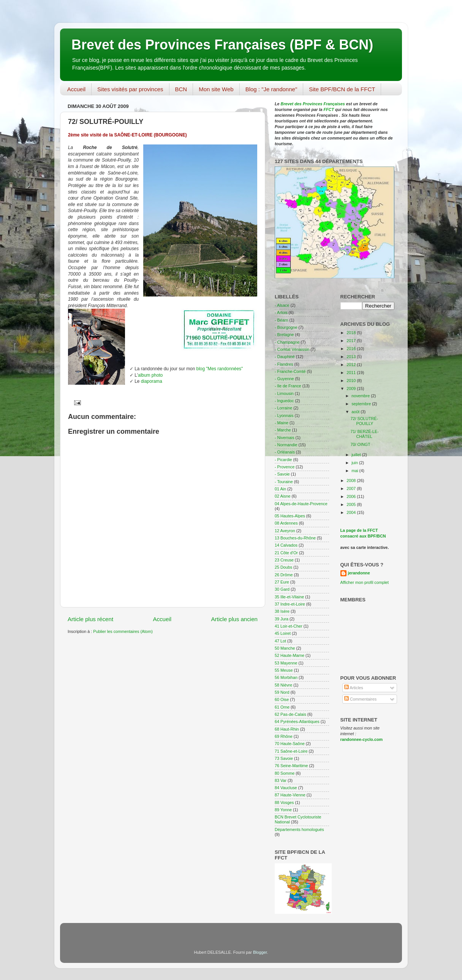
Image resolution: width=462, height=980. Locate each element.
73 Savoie (284, 758)
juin (355, 463)
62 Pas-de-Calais (290, 714)
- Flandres (284, 364)
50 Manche (285, 648)
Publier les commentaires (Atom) (123, 631)
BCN (181, 89)
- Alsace (282, 305)
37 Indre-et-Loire (290, 604)
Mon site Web (216, 89)
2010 (352, 381)
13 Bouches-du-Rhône (295, 538)
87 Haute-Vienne (290, 795)
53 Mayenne (286, 663)
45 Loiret (283, 633)
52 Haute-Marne (290, 655)
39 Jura (282, 619)
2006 (352, 496)
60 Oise (282, 699)
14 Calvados (286, 545)
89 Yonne (283, 810)
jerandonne (359, 573)
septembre (362, 404)
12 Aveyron (285, 531)
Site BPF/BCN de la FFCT (342, 89)
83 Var (281, 780)
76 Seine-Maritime (291, 766)
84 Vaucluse (286, 788)
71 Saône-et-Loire (291, 751)
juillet (357, 455)
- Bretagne (284, 335)
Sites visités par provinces (130, 89)
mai (355, 471)
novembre (361, 396)
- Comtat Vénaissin (292, 349)
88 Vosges (284, 802)
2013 (352, 357)
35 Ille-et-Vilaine (289, 597)
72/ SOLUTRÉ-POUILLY (364, 421)
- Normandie (286, 445)
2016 (352, 349)
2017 (352, 341)
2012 (352, 365)
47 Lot (280, 641)
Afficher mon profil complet (365, 582)
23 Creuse (284, 560)
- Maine (282, 423)
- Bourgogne (286, 327)
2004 (352, 512)
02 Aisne (282, 496)
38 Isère (282, 611)
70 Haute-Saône (290, 744)
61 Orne (282, 707)
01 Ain (280, 489)
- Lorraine (283, 408)
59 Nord (282, 692)
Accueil (76, 89)
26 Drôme (284, 575)
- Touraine (284, 482)
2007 (352, 488)
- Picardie (283, 460)
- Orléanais (285, 452)
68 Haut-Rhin (287, 729)
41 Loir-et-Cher (289, 626)
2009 (352, 389)
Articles (354, 688)
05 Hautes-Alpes (290, 516)
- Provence (285, 467)
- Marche (283, 430)
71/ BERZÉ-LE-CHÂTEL (364, 434)
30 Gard (282, 589)
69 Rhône (284, 736)
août (356, 412)
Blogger (260, 952)
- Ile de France (288, 386)
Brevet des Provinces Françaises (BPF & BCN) (222, 45)
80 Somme (285, 773)
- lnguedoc (284, 401)
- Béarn (281, 320)
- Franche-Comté (290, 371)
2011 (352, 373)
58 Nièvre (283, 685)
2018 (352, 333)
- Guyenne (284, 379)
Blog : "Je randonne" (271, 89)
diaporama (152, 381)
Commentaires (360, 699)
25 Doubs (283, 567)
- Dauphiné (285, 357)
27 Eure (282, 582)
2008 (352, 480)
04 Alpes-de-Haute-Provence (301, 504)
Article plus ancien (234, 619)
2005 (352, 504)
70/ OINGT (360, 444)
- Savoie (282, 474)
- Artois (281, 312)
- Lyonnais (284, 415)
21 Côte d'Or (286, 553)
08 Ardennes (286, 523)
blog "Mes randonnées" (220, 369)
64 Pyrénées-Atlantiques (297, 722)
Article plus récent (90, 619)
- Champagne (287, 342)
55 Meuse (284, 670)
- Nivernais (285, 438)
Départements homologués (299, 829)
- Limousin (284, 393)
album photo (150, 375)
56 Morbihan (286, 677)
